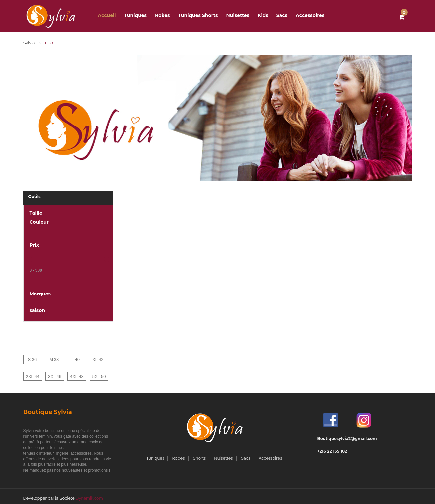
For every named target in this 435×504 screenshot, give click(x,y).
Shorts (199, 458)
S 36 (32, 359)
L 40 (76, 359)
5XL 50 (99, 376)
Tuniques (136, 15)
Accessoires (310, 15)
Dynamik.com (89, 498)
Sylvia (29, 43)
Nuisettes (238, 15)
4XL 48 (77, 376)
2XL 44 (33, 376)
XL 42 (98, 359)
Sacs (282, 15)
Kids (263, 15)
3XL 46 (55, 376)
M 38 (54, 359)
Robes (179, 458)
